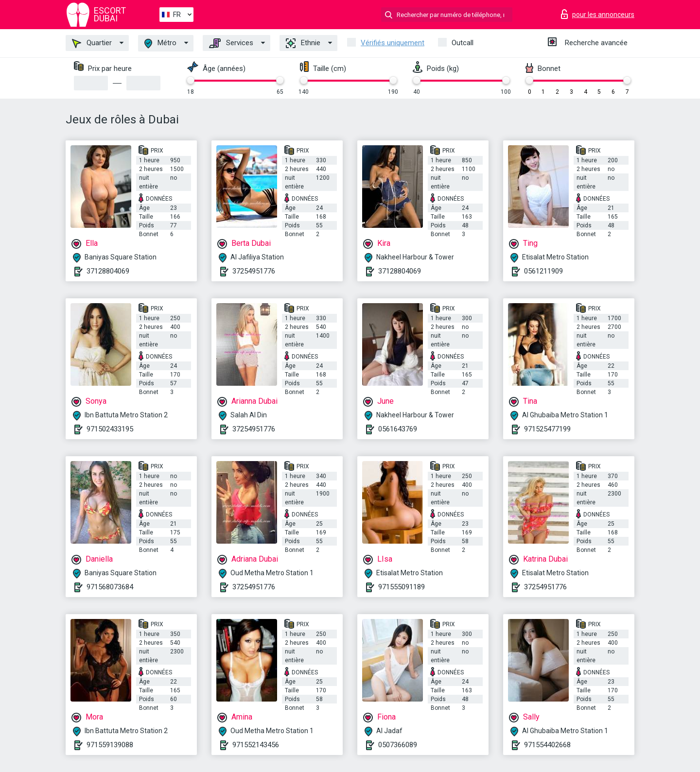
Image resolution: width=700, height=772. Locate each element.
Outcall (463, 43)
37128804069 (108, 271)
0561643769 (398, 429)
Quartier (92, 43)
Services (231, 43)
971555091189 (402, 587)
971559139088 (110, 745)
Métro (160, 43)
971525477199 (547, 429)
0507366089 (398, 745)
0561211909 (543, 271)
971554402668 (547, 745)
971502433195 (110, 429)
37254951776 (254, 271)
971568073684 (110, 587)
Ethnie (303, 43)
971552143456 (256, 745)
